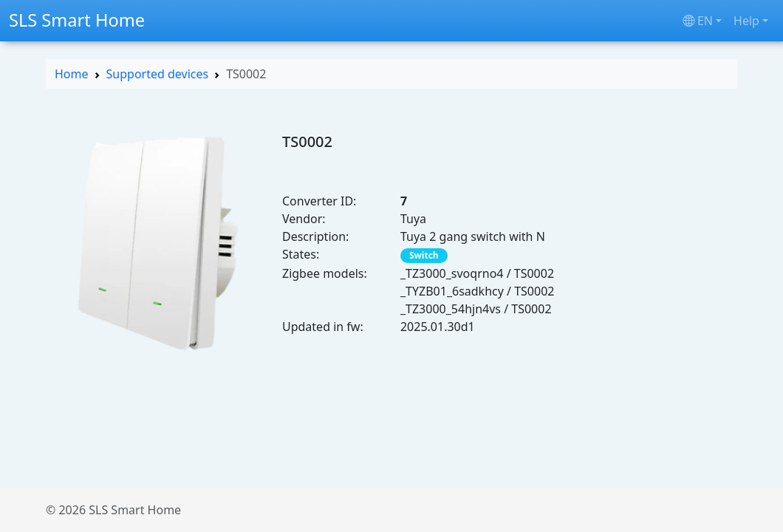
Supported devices (158, 74)
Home (72, 74)
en (698, 21)
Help (746, 21)
